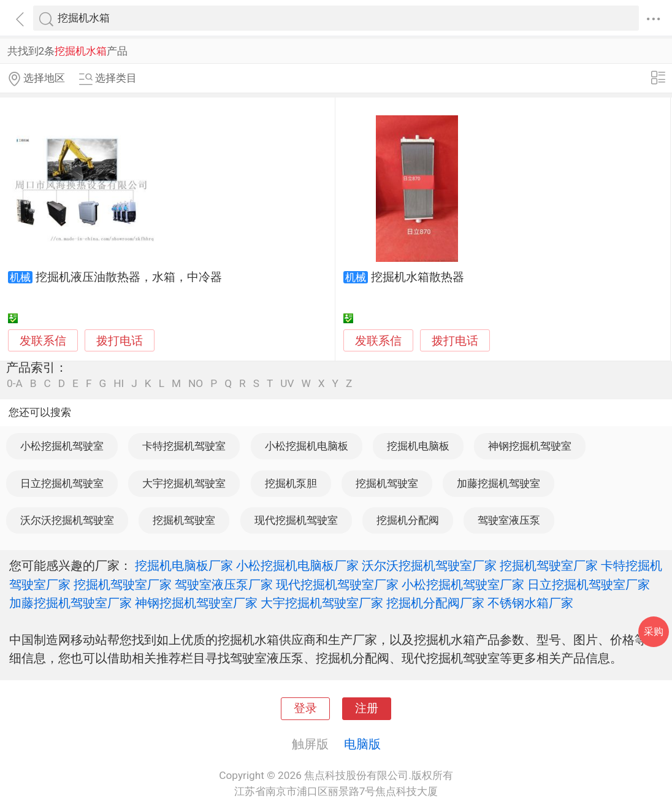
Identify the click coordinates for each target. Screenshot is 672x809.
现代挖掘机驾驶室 (296, 520)
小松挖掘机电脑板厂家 (297, 566)
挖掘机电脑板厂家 (184, 566)
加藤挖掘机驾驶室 (498, 483)
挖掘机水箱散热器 (418, 277)
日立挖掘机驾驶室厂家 (589, 585)
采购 (654, 631)
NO (196, 384)
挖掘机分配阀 (408, 520)
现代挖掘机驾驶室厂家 (337, 585)
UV (287, 384)
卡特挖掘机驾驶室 (184, 446)
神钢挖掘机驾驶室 (530, 446)
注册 (367, 708)
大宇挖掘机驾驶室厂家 (322, 603)
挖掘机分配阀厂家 (435, 603)
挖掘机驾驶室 (387, 483)
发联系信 (43, 341)
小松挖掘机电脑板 (307, 446)
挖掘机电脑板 (418, 446)
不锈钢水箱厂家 (530, 603)
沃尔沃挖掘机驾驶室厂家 (429, 566)
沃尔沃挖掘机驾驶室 (67, 520)
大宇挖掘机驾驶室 (184, 483)
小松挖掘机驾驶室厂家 (463, 585)
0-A (15, 384)
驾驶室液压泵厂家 (224, 585)
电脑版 (362, 744)
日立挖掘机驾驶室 (62, 483)
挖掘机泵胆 (291, 483)
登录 (305, 708)
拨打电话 (120, 341)
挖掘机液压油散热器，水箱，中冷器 (129, 277)
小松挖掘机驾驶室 (62, 446)
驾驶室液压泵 (509, 520)
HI (119, 384)
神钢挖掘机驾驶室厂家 (196, 603)
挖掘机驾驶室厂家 (549, 566)
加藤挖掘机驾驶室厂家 (71, 603)
